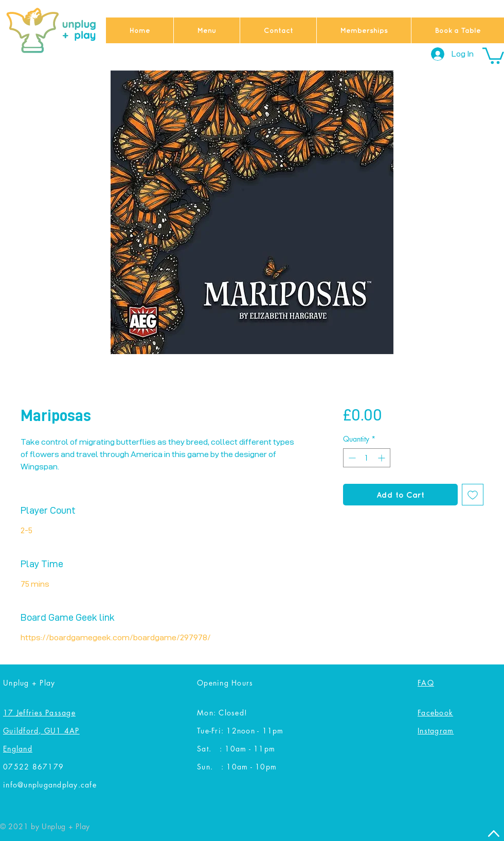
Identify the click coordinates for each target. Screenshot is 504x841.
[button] (493, 55)
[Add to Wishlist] (473, 495)
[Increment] (382, 458)
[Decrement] (351, 458)
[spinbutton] (367, 458)
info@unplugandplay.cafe (50, 785)
